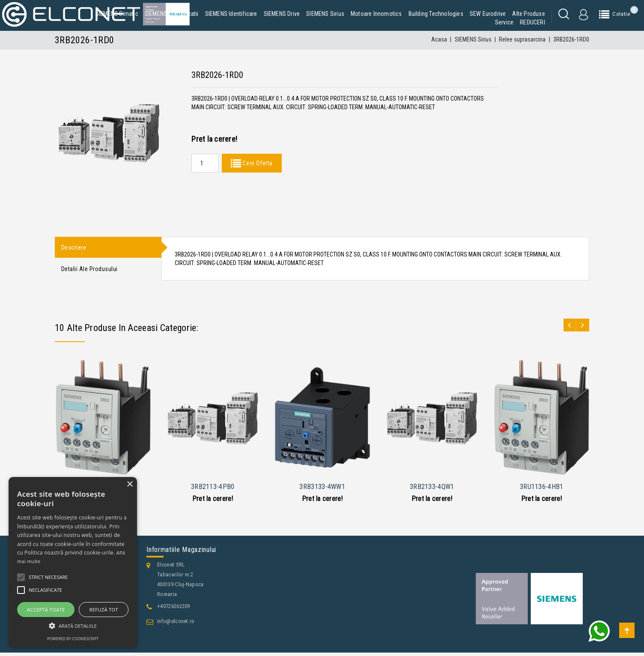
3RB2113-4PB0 (213, 490)
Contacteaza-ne (80, 648)
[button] (73, 626)
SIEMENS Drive (282, 14)
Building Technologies (436, 14)
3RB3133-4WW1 (322, 490)
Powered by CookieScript (73, 639)
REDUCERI (532, 22)
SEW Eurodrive (488, 14)
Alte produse (528, 14)
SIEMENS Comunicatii (172, 14)
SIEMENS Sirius (325, 14)
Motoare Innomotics (376, 14)
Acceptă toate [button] (46, 610)
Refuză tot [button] (104, 610)
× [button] (130, 485)
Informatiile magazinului (181, 553)
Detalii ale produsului (89, 271)
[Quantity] (205, 163)
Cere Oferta (257, 163)
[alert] (73, 562)
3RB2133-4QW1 (432, 490)
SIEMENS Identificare (231, 14)
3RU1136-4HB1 (542, 490)
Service (504, 22)
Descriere (74, 248)
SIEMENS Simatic (117, 14)
